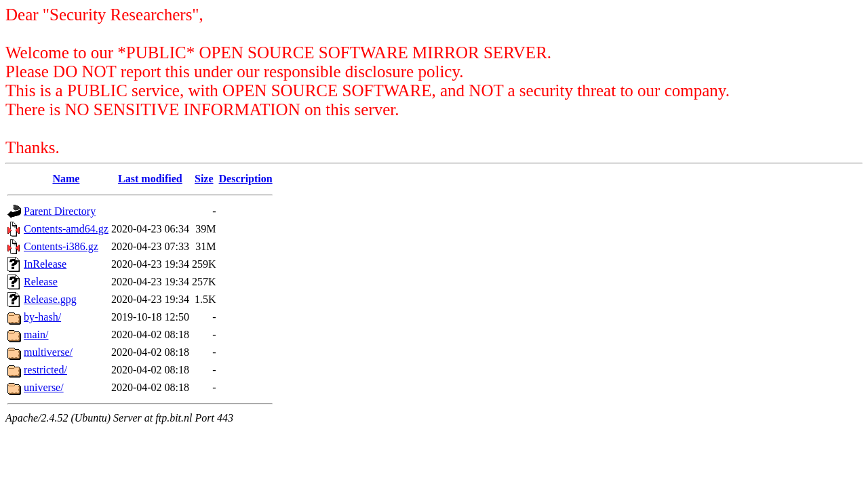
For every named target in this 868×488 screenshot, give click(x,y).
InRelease (45, 264)
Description (246, 179)
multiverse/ (48, 352)
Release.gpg (50, 299)
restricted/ (45, 370)
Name (66, 179)
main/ (36, 334)
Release (41, 282)
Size (204, 179)
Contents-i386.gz (61, 246)
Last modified (150, 179)
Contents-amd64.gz (66, 229)
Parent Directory (60, 211)
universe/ (44, 387)
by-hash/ (42, 317)
